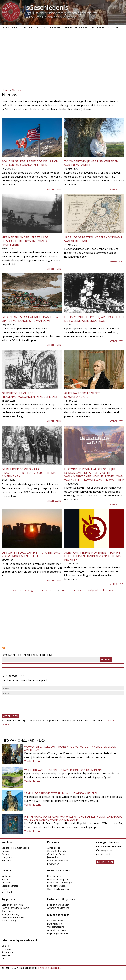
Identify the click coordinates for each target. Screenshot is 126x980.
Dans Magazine (55, 924)
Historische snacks (102, 28)
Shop (119, 28)
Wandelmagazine (56, 927)
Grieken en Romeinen (12, 905)
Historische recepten (58, 880)
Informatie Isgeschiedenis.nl (19, 940)
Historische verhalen (76, 28)
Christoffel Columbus (58, 851)
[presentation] (28, 703)
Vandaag (16, 28)
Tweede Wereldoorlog (13, 917)
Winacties (6, 861)
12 (79, 590)
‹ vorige (30, 590)
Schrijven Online (55, 921)
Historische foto (55, 876)
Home (6, 28)
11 (74, 590)
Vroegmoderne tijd (11, 914)
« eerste (17, 590)
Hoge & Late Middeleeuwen (15, 908)
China (5, 889)
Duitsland (6, 883)
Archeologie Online (57, 930)
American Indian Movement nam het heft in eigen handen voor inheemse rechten (93, 556)
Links (4, 959)
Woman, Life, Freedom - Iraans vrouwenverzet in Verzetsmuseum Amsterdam (70, 748)
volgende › (94, 590)
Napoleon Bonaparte (58, 861)
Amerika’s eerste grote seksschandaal (82, 395)
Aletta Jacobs (54, 848)
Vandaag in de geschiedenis (15, 848)
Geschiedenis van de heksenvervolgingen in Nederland (29, 395)
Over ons (6, 949)
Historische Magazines (61, 899)
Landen (28, 28)
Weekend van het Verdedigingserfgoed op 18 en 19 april (65, 770)
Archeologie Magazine (58, 908)
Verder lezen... (33, 761)
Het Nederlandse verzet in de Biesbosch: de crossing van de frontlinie (25, 241)
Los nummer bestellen (58, 905)
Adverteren (7, 952)
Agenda (6, 854)
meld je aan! (105, 862)
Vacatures (7, 955)
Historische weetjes (57, 886)
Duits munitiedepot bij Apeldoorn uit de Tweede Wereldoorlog (94, 319)
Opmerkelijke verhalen (58, 889)
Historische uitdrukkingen (60, 883)
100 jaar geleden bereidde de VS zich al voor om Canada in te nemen (30, 163)
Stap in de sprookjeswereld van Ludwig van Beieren (61, 793)
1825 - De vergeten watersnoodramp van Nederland (93, 239)
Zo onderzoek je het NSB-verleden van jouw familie (91, 163)
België (5, 880)
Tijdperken (55, 28)
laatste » (108, 590)
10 (68, 590)
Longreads (7, 857)
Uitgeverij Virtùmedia (58, 933)
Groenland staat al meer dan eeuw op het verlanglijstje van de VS (30, 319)
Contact (6, 946)
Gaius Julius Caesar (57, 854)
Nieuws (16, 90)
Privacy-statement (49, 968)
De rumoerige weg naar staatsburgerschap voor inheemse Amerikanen (30, 473)
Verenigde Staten (10, 886)
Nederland (7, 876)
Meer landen (8, 892)
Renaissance (8, 911)
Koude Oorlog (9, 921)
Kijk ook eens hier (58, 915)
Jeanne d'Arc (53, 857)
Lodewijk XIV (53, 864)
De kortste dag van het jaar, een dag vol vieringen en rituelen (31, 554)
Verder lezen (54, 189)
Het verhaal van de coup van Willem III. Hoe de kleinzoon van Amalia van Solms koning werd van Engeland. (73, 818)
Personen (41, 28)
